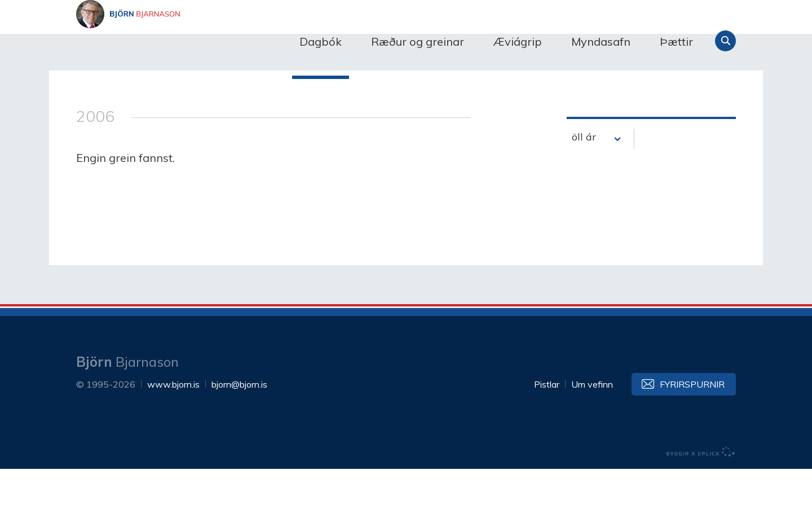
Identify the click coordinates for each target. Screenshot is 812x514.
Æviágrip (518, 41)
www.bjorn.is (173, 429)
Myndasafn (601, 41)
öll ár (584, 182)
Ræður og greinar (418, 41)
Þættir (676, 41)
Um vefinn (592, 429)
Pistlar (547, 429)
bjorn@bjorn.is (239, 429)
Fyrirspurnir (692, 429)
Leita (725, 41)
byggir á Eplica (701, 497)
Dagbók (321, 41)
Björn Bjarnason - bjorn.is (189, 41)
